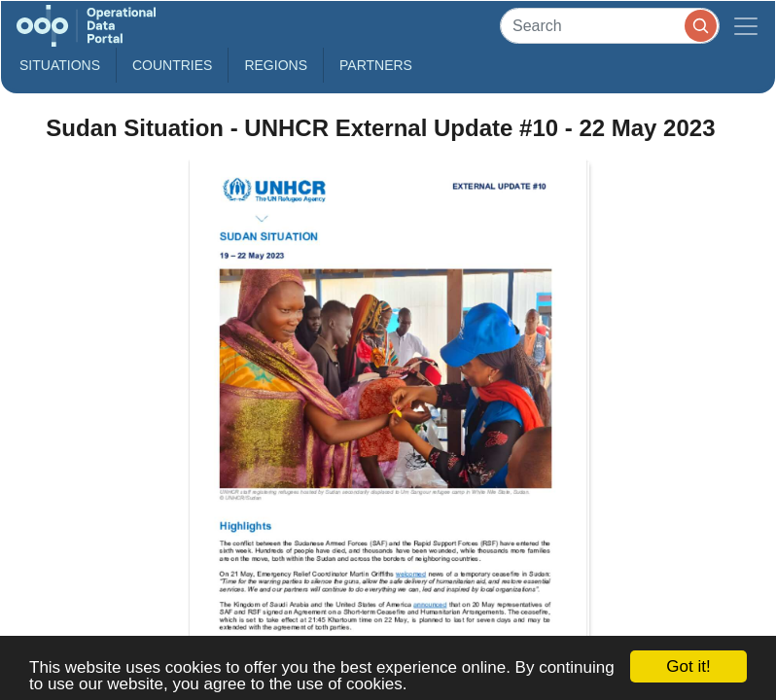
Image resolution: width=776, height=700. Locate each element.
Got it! (688, 666)
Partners (376, 65)
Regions (276, 65)
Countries (172, 65)
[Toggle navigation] (746, 26)
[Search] (610, 26)
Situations (60, 65)
